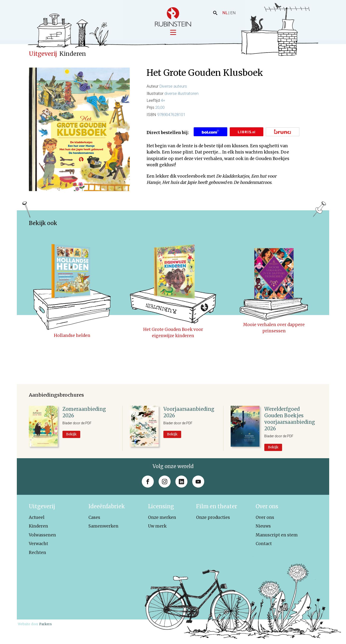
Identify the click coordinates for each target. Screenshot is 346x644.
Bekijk (71, 435)
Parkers (45, 625)
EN (233, 13)
